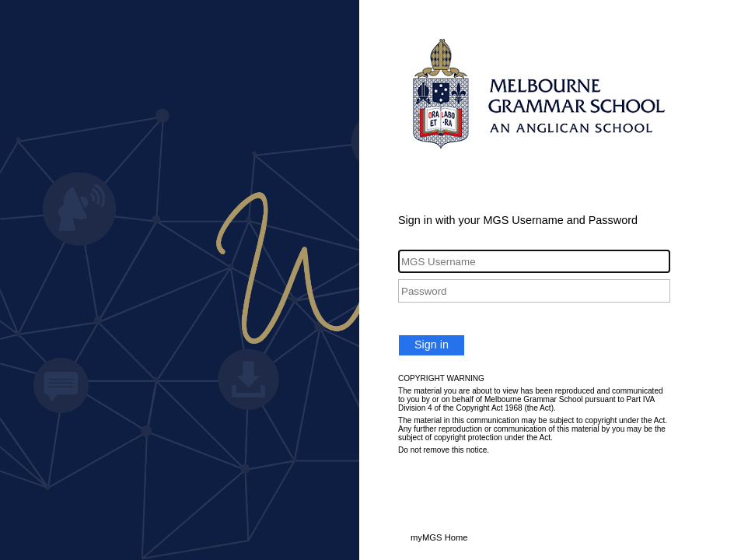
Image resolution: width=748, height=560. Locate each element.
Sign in (432, 345)
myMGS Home (439, 537)
